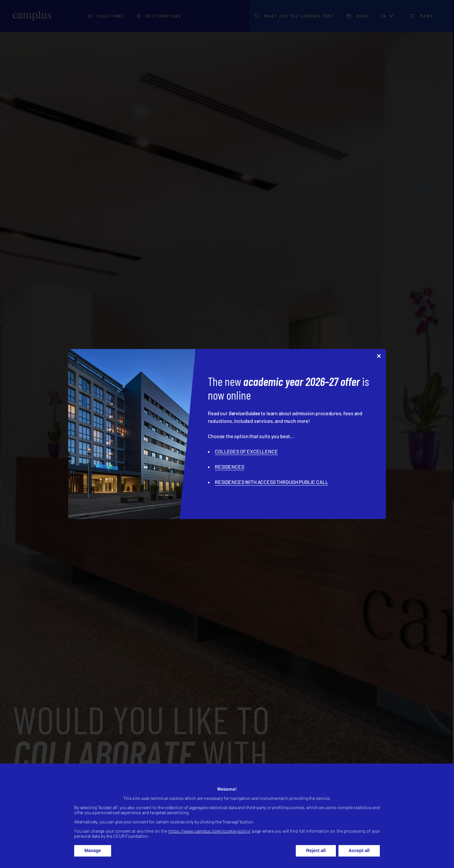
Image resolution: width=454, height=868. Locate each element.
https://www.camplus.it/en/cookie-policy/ (209, 838)
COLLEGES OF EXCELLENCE (246, 451)
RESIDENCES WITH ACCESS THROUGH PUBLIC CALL (271, 482)
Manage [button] (93, 857)
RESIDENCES (229, 467)
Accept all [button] (359, 857)
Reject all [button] (316, 857)
